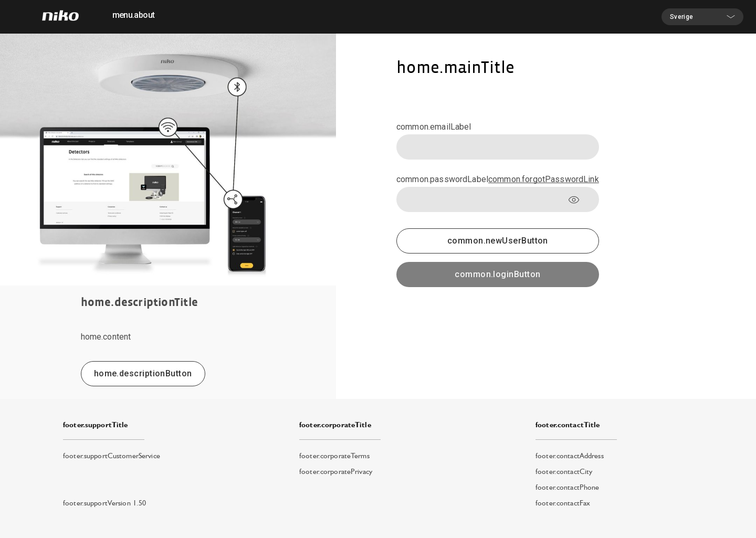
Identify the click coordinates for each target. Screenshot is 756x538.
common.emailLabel (434, 127)
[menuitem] (133, 17)
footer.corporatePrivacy (336, 471)
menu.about (134, 15)
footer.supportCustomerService (112, 456)
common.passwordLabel (442, 179)
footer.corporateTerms (334, 456)
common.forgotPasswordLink (544, 179)
